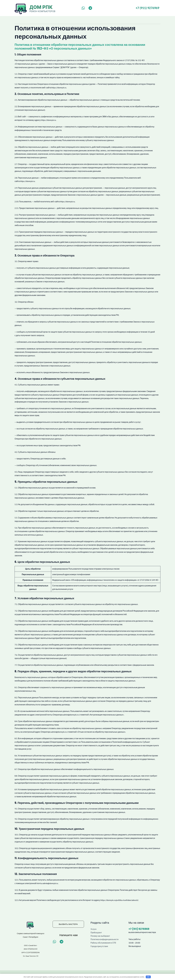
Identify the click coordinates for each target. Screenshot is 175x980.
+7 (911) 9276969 (147, 8)
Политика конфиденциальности (105, 940)
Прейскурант (96, 932)
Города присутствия (99, 947)
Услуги (94, 929)
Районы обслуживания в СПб (104, 943)
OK (148, 977)
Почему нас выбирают (100, 936)
